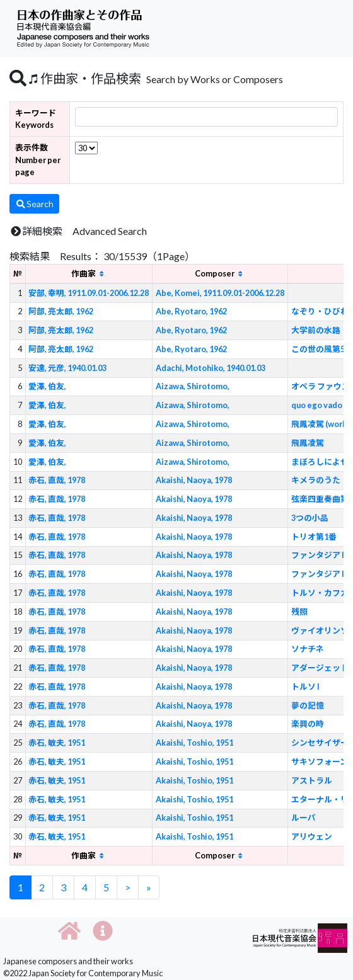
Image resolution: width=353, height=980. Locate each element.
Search (34, 204)
